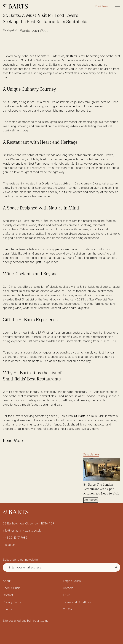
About (7, 581)
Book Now (102, 6)
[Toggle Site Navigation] (118, 6)
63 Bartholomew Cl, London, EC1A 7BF (29, 523)
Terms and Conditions (77, 602)
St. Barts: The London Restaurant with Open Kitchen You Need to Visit (101, 489)
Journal (8, 609)
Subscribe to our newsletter (21, 560)
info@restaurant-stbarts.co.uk (22, 530)
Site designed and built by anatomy (26, 621)
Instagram (9, 545)
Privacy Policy (12, 602)
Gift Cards (69, 609)
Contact (8, 595)
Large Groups (72, 581)
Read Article (91, 455)
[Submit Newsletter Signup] (116, 567)
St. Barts (71, 56)
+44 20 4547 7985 (15, 538)
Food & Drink (11, 588)
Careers (68, 588)
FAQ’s (67, 595)
